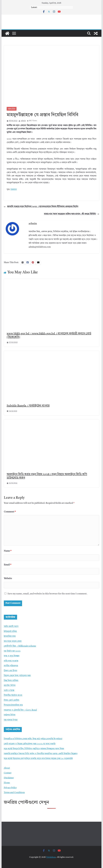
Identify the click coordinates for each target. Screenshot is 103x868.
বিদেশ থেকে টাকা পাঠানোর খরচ (17, 676)
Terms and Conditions (14, 793)
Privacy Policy (10, 788)
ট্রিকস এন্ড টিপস (10, 671)
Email (8, 565)
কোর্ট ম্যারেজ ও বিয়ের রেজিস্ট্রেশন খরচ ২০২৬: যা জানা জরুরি (30, 744)
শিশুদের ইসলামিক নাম (13, 705)
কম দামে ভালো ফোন (13, 641)
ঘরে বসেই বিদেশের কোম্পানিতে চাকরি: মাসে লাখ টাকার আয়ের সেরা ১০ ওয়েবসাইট (38, 759)
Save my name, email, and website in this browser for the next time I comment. (47, 594)
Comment (10, 512)
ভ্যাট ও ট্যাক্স (9, 690)
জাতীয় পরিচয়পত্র (11, 666)
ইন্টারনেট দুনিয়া (10, 631)
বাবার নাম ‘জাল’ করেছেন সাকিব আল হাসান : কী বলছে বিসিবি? (72, 214)
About (7, 768)
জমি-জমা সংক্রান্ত (11, 661)
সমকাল (14, 189)
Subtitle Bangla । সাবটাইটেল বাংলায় (28, 406)
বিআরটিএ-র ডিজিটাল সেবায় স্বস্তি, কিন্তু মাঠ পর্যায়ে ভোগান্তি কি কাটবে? (33, 739)
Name (8, 551)
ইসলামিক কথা (10, 636)
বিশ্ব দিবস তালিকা (11, 681)
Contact (8, 773)
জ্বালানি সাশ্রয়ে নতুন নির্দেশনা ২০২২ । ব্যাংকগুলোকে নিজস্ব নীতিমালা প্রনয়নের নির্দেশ (41, 207)
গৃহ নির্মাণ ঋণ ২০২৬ (12, 651)
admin (23, 121)
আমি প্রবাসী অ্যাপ (11, 626)
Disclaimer (9, 778)
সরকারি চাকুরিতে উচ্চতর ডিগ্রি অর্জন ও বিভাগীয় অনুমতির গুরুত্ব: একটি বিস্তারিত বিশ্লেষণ (41, 754)
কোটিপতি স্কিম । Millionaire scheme (20, 646)
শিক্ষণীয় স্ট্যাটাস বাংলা (13, 695)
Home (7, 783)
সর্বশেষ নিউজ (12, 109)
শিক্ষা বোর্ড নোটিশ (12, 700)
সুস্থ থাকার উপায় (11, 720)
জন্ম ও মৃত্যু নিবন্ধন (12, 656)
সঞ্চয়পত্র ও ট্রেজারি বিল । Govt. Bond (20, 710)
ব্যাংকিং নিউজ (10, 685)
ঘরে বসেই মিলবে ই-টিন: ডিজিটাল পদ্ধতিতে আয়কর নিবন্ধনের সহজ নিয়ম (34, 749)
